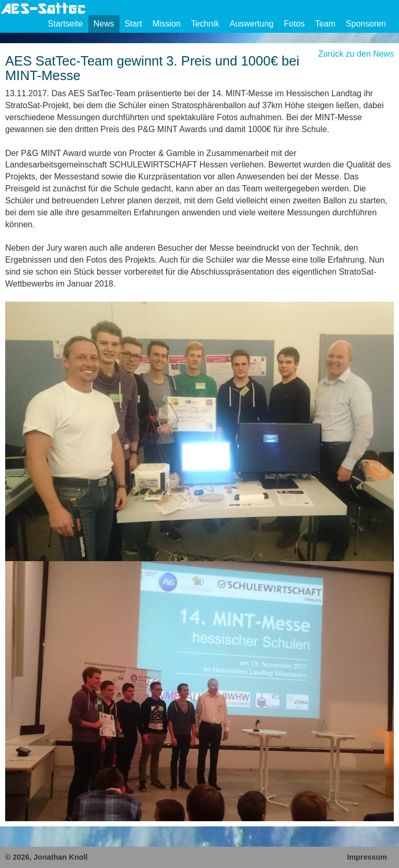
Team (325, 24)
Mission (166, 24)
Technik (205, 24)
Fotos (294, 24)
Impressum (367, 857)
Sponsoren (366, 24)
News (104, 24)
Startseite (65, 24)
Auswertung (252, 24)
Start (134, 24)
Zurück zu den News (356, 54)
